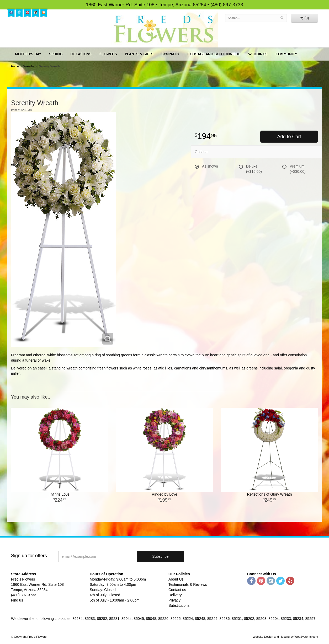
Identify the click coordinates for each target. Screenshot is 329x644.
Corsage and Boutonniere (214, 54)
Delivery (175, 595)
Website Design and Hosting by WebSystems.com (285, 637)
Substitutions (179, 605)
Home (15, 66)
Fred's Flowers (165, 29)
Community (286, 54)
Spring (56, 54)
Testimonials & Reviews (188, 584)
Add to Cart (289, 137)
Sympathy (170, 54)
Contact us (177, 590)
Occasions (81, 54)
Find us (17, 600)
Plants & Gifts (139, 54)
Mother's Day (28, 54)
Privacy (174, 600)
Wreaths (29, 66)
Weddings (258, 54)
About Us (176, 579)
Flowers (108, 54)
